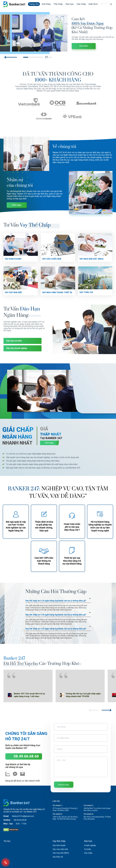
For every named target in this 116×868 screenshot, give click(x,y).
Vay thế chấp (59, 841)
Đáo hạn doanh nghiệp (17, 348)
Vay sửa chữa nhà (60, 849)
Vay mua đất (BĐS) (61, 853)
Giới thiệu (46, 4)
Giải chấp (81, 4)
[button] (11, 57)
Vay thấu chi (58, 857)
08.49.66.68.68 (26, 756)
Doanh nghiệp (90, 845)
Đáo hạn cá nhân (14, 341)
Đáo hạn (70, 4)
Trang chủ (34, 4)
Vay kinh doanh (59, 845)
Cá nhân (88, 849)
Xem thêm (84, 46)
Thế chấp (58, 4)
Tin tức (7, 841)
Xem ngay (17, 205)
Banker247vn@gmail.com (23, 816)
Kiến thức (93, 4)
